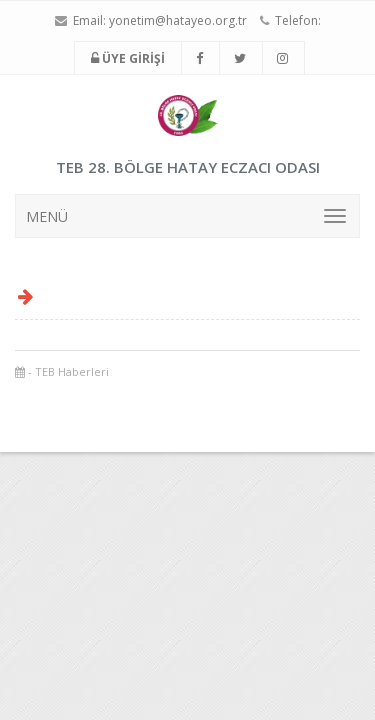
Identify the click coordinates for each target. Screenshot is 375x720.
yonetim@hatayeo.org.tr (178, 20)
